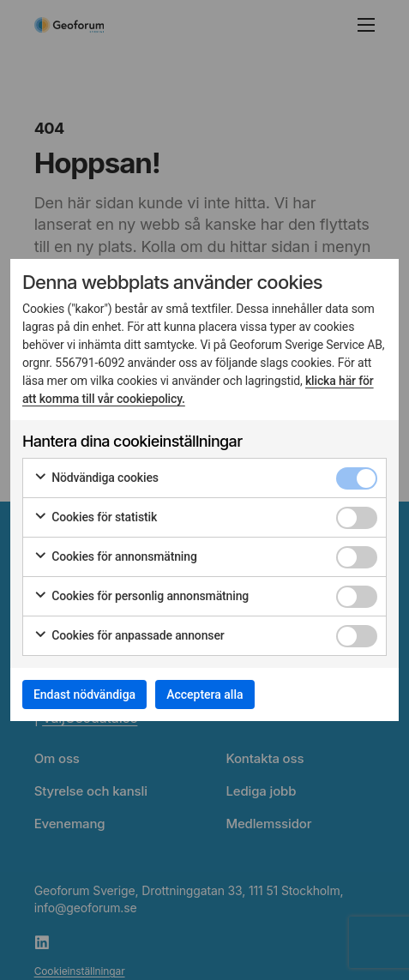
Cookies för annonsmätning (115, 557)
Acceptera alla (204, 694)
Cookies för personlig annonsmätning (141, 597)
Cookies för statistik (95, 518)
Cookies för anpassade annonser (129, 636)
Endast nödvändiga (84, 694)
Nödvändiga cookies (96, 478)
